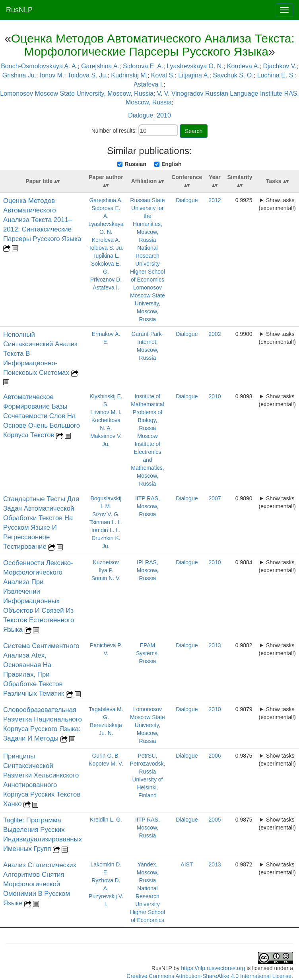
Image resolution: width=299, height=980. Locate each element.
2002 (215, 334)
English (172, 164)
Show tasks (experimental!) (277, 204)
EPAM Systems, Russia (148, 653)
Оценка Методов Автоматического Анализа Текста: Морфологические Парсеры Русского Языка (153, 45)
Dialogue (141, 115)
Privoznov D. (106, 280)
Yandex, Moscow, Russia (148, 872)
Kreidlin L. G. (106, 820)
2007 (215, 498)
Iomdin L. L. (106, 530)
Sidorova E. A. (143, 66)
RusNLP (19, 10)
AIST (187, 864)
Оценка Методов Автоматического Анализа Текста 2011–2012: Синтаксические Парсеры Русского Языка (42, 220)
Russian (135, 164)
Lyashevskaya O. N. (195, 66)
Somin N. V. (106, 578)
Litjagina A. (194, 75)
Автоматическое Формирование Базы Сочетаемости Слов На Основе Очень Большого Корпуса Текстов (42, 416)
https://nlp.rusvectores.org (213, 968)
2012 (215, 200)
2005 (215, 820)
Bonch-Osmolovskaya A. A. (39, 66)
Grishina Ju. (19, 75)
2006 (215, 756)
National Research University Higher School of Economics (148, 264)
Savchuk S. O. (233, 75)
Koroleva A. (243, 66)
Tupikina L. (106, 256)
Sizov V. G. (106, 514)
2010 (164, 115)
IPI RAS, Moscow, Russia (148, 570)
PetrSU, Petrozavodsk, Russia (148, 764)
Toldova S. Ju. (88, 75)
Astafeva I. (149, 84)
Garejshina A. (100, 66)
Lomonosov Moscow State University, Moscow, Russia (77, 94)
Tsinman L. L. (106, 522)
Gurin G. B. (106, 756)
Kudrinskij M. (129, 75)
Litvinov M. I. (106, 412)
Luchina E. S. (276, 75)
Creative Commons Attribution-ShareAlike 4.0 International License (209, 976)
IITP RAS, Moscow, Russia (148, 506)
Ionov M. (52, 75)
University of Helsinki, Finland (147, 787)
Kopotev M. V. (106, 764)
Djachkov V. (280, 66)
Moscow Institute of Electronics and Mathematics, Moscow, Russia (147, 460)
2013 (215, 645)
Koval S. (163, 75)
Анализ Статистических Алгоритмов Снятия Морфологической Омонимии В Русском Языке (40, 884)
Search (194, 131)
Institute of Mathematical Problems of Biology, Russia (147, 412)
